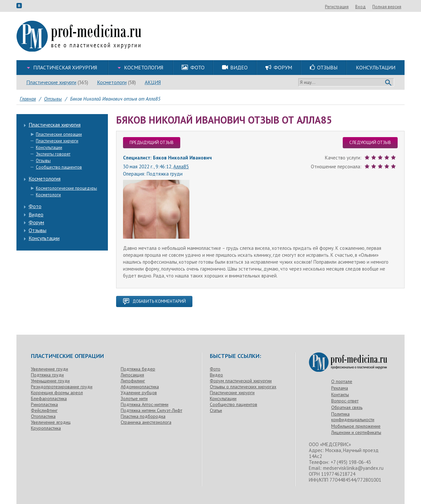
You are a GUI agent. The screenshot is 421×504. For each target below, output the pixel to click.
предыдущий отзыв (152, 143)
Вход (396, 7)
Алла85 (181, 167)
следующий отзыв (370, 143)
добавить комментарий (154, 301)
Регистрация (372, 7)
